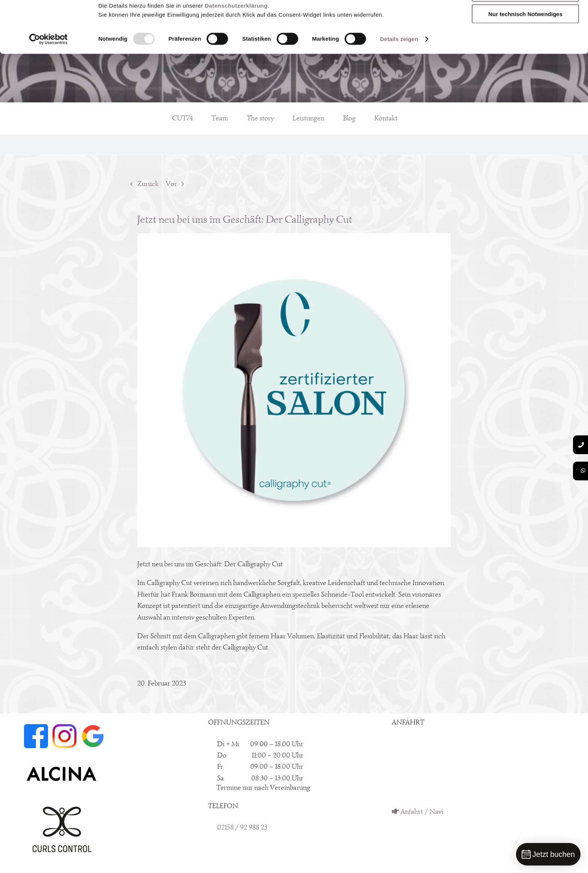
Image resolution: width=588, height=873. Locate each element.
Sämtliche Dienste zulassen (526, 19)
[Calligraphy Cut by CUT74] (294, 390)
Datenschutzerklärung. (237, 54)
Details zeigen (399, 88)
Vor (171, 184)
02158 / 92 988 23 (242, 827)
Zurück (148, 184)
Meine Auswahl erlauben (526, 41)
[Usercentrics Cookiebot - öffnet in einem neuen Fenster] (49, 88)
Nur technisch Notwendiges (525, 62)
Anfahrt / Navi (418, 811)
